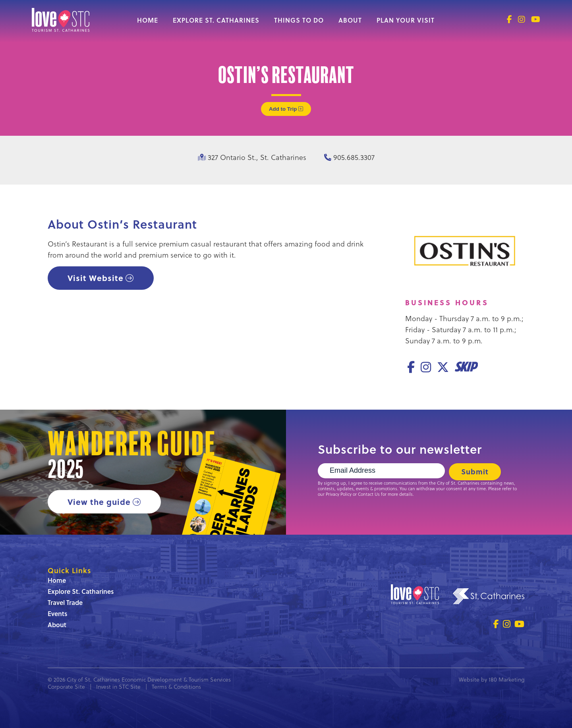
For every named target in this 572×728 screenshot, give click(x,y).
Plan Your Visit (406, 20)
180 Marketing (506, 679)
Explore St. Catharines (216, 20)
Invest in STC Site (118, 687)
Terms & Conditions (176, 687)
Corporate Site (66, 687)
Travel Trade (65, 602)
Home (148, 20)
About (350, 20)
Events (57, 613)
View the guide (99, 502)
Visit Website (96, 278)
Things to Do (299, 20)
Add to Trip (286, 109)
